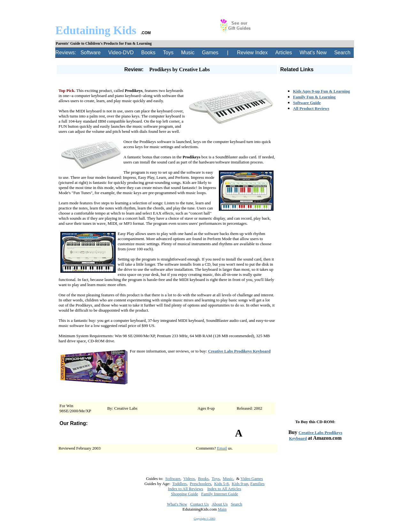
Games (210, 53)
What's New (313, 53)
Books (148, 53)
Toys (168, 53)
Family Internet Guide (220, 494)
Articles (283, 53)
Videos (189, 479)
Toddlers (179, 484)
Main (222, 509)
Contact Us (199, 504)
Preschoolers (200, 484)
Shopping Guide (185, 494)
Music (188, 53)
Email (222, 448)
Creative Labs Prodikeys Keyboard (239, 351)
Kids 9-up (240, 484)
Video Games (252, 479)
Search (342, 53)
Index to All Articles (224, 489)
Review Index (252, 53)
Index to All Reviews (186, 489)
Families (257, 484)
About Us (220, 504)
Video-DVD (121, 53)
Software (91, 53)
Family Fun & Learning (314, 97)
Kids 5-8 (221, 484)
